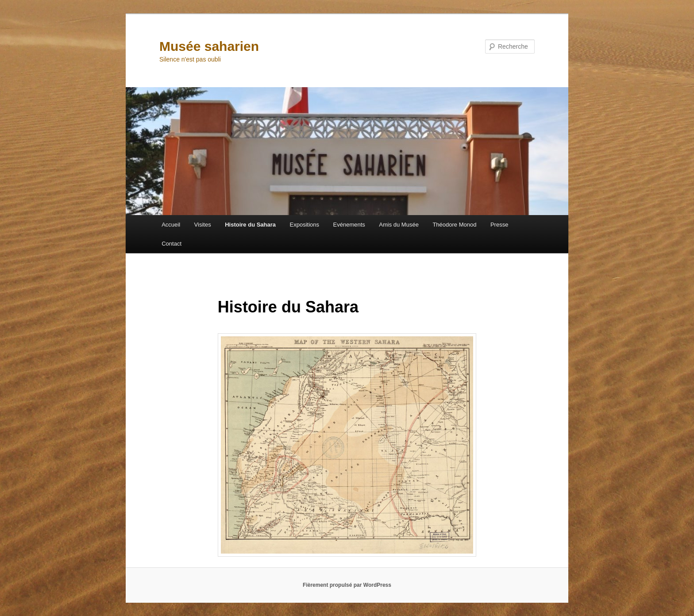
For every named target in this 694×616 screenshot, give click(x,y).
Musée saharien (209, 46)
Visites (203, 225)
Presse (499, 225)
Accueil (171, 225)
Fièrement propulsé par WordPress (347, 585)
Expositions (305, 225)
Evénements (349, 225)
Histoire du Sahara (250, 225)
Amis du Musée (399, 225)
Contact (172, 244)
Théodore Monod (454, 225)
